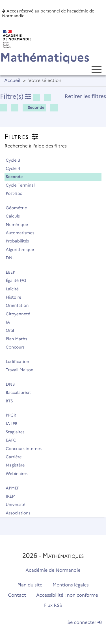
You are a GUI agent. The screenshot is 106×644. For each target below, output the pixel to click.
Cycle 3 (15, 160)
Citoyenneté (20, 314)
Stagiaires (18, 432)
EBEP (13, 272)
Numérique (19, 225)
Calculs (15, 216)
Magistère (18, 465)
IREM (13, 496)
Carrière (16, 457)
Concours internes (26, 449)
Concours (18, 347)
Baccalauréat (21, 392)
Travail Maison (22, 370)
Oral (12, 330)
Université (18, 504)
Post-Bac (16, 193)
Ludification (20, 362)
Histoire (16, 297)
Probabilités (20, 241)
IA (10, 322)
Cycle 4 (15, 168)
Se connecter (85, 623)
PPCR (13, 415)
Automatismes (22, 233)
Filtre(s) (16, 96)
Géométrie (19, 208)
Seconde (34, 107)
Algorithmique (22, 250)
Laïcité (15, 289)
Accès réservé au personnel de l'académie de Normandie (48, 13)
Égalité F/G (19, 280)
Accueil (12, 81)
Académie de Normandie (53, 570)
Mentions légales (71, 585)
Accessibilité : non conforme (67, 595)
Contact (17, 595)
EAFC (13, 440)
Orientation (20, 305)
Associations (20, 513)
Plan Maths (19, 339)
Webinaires (19, 474)
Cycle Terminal (23, 185)
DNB (13, 384)
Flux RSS (53, 606)
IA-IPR (14, 424)
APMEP (15, 488)
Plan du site (30, 585)
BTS (12, 401)
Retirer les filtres (85, 96)
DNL (13, 258)
